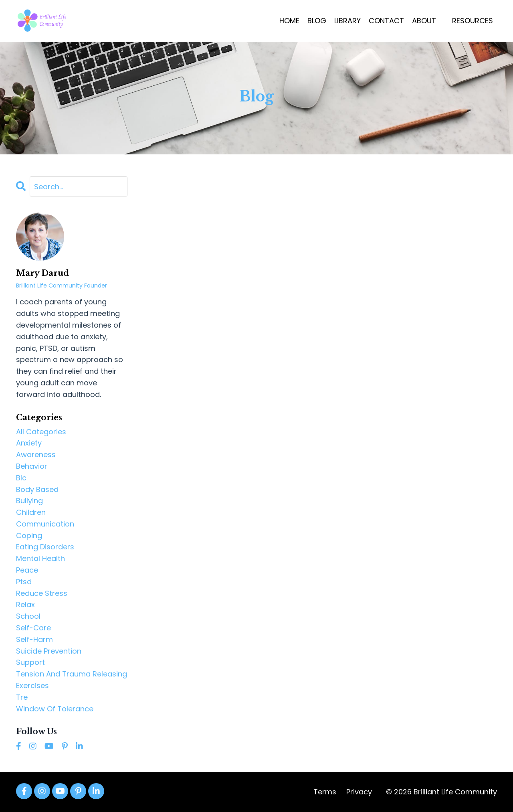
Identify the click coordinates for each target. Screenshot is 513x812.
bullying (29, 501)
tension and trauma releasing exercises (72, 680)
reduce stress (42, 593)
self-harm (34, 639)
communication (45, 524)
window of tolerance (55, 709)
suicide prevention (49, 651)
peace (27, 570)
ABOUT (424, 21)
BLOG (317, 21)
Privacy (359, 792)
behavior (32, 466)
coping (29, 536)
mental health (40, 558)
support (30, 662)
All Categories (41, 432)
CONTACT (386, 21)
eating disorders (45, 547)
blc (21, 478)
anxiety (29, 443)
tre (22, 697)
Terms (325, 792)
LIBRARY (347, 21)
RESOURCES (473, 21)
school (28, 616)
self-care (33, 628)
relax (25, 604)
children (31, 512)
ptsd (24, 582)
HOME (289, 21)
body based (37, 489)
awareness (36, 455)
